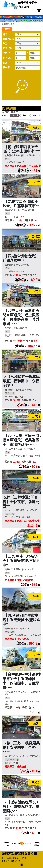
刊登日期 (15, 115)
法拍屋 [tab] (7, 29)
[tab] (6, 112)
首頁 (12, 24)
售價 (25, 115)
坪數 (35, 115)
